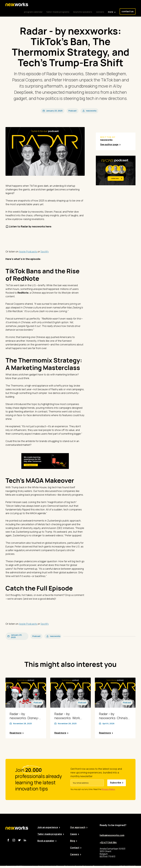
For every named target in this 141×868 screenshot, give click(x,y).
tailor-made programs (58, 12)
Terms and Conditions (104, 867)
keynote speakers (83, 12)
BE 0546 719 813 (128, 867)
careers (100, 12)
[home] (17, 5)
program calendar (33, 12)
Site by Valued (45, 867)
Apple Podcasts (28, 252)
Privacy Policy (63, 867)
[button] (112, 10)
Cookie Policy (81, 867)
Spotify (45, 252)
